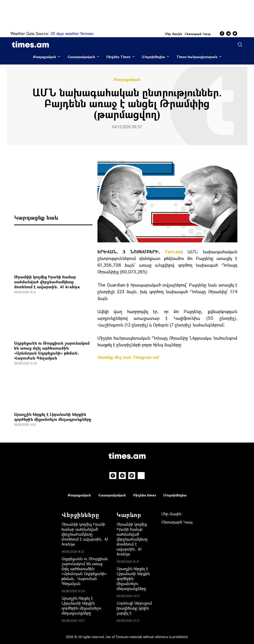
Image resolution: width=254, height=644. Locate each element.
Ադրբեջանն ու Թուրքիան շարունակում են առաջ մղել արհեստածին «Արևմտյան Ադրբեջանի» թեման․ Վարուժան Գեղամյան (52, 350)
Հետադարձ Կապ (197, 34)
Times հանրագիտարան (197, 57)
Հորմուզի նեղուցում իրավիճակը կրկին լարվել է (134, 608)
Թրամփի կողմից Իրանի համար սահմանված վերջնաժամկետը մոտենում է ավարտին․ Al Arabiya (47, 282)
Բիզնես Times (118, 57)
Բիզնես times (145, 495)
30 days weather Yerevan (72, 33)
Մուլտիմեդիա (153, 57)
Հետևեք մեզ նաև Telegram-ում (128, 357)
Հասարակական (81, 57)
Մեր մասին (174, 34)
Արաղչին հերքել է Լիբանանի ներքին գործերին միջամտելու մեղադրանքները (53, 417)
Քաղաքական (45, 57)
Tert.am (173, 252)
